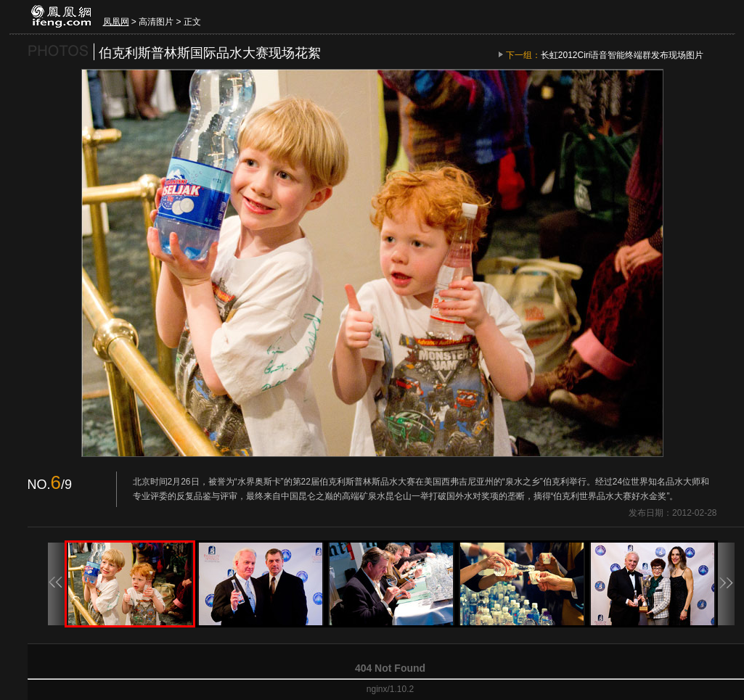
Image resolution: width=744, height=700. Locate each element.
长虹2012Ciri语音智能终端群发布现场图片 (622, 55)
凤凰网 (116, 22)
